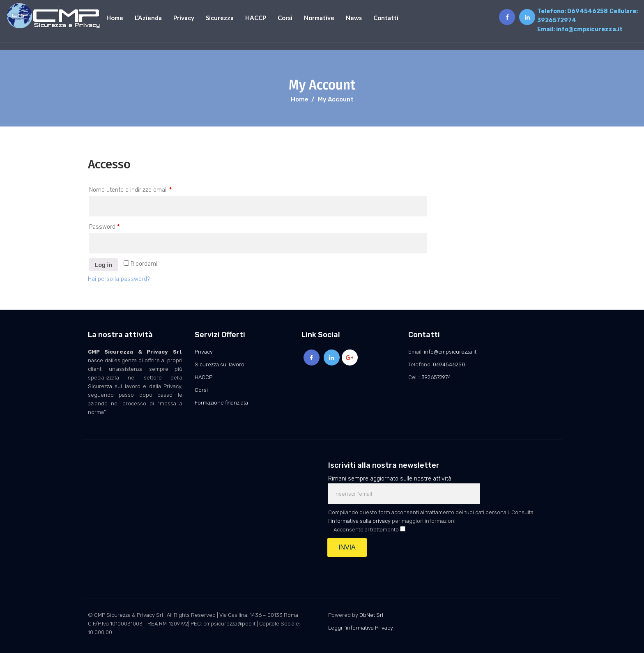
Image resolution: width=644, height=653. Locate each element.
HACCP (256, 18)
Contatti (386, 18)
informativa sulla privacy (361, 521)
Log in (103, 265)
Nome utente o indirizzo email (130, 190)
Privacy (184, 18)
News (354, 18)
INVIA (347, 547)
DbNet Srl (371, 615)
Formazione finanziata (221, 403)
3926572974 (557, 20)
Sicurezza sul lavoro (220, 364)
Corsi (285, 18)
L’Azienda (148, 18)
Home (115, 18)
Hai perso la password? (119, 279)
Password (104, 227)
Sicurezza (220, 18)
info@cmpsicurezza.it (589, 29)
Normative (319, 18)
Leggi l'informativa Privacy (361, 628)
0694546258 (588, 11)
